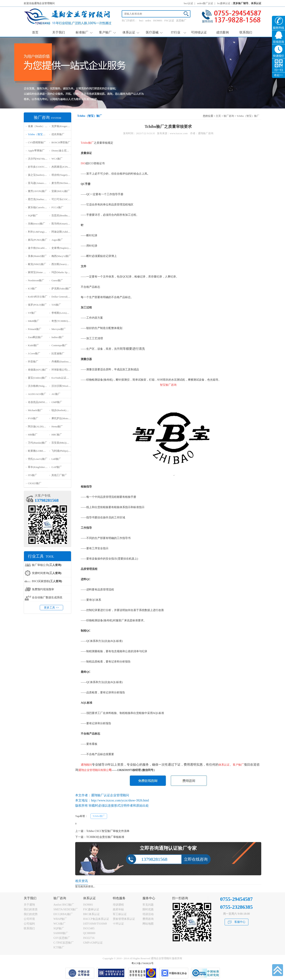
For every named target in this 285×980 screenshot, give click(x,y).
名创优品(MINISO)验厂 (41, 402)
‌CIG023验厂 (35, 483)
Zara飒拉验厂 (35, 337)
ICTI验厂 (59, 947)
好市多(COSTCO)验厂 (40, 167)
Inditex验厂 (58, 337)
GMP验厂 (57, 402)
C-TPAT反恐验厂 (64, 943)
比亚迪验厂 (58, 353)
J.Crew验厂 (34, 353)
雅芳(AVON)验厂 (38, 191)
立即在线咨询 (196, 859)
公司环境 (29, 919)
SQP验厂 (33, 215)
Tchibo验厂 (99, 816)
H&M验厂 (34, 321)
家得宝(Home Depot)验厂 (42, 272)
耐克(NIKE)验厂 (37, 264)
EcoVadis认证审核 (61, 378)
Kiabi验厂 (33, 345)
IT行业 (178, 32)
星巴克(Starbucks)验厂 (40, 199)
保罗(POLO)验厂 (37, 305)
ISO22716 (89, 938)
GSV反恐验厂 (62, 938)
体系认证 (131, 32)
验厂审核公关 (47, 565)
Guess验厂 (57, 280)
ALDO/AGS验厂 (37, 394)
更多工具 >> (51, 608)
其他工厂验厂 (59, 475)
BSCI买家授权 (47, 581)
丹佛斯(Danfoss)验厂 (63, 362)
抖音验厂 (33, 362)
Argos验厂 (57, 240)
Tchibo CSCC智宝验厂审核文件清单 (108, 831)
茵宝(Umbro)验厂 (38, 378)
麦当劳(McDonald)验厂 (64, 183)
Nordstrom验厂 (36, 280)
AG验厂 (56, 394)
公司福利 (29, 924)
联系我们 (246, 32)
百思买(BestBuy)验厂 (63, 215)
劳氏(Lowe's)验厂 (38, 459)
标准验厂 (84, 32)
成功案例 (222, 32)
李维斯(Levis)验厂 (62, 313)
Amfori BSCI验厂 (64, 905)
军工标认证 (120, 914)
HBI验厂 (33, 435)
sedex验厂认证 (205, 3)
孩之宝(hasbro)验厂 (39, 175)
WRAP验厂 (60, 919)
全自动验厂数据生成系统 (47, 597)
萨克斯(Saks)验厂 (61, 288)
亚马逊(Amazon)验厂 (40, 183)
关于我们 (59, 32)
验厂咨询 (229, 116)
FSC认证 (169, 20)
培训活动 (148, 914)
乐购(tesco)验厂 (37, 224)
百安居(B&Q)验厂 (62, 443)
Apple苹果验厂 (36, 151)
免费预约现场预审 (43, 589)
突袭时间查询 (47, 573)
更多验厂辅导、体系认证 (247, 3)
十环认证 (118, 924)
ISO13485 (89, 928)
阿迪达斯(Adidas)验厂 (64, 232)
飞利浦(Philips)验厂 (62, 451)
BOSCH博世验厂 (61, 142)
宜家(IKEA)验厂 (61, 191)
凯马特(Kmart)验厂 (62, 224)
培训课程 (118, 905)
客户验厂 (107, 32)
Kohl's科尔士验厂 (38, 297)
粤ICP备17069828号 (142, 963)
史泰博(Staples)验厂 (62, 248)
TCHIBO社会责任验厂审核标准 (105, 837)
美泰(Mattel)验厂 (37, 256)
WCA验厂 (57, 159)
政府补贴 (118, 909)
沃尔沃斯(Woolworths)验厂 (66, 386)
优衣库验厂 (58, 134)
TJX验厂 (56, 305)
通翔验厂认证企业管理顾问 (110, 795)
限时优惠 (148, 909)
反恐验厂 (181, 20)
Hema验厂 (57, 426)
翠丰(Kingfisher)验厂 (39, 467)
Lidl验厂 (56, 459)
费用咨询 (148, 919)
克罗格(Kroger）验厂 (63, 126)
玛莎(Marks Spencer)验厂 (65, 272)
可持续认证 (199, 32)
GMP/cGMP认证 (93, 943)
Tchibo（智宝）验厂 (39, 134)
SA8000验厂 (61, 933)
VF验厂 (32, 313)
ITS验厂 (32, 475)
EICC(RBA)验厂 (63, 914)
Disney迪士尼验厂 (62, 151)
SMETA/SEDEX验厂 (66, 909)
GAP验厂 (57, 467)
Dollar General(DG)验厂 (64, 297)
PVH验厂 (33, 418)
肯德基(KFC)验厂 (38, 370)
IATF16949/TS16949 (95, 924)
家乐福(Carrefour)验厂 (40, 207)
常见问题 (148, 905)
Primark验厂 (35, 329)
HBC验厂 (57, 435)
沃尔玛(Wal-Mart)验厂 (40, 159)
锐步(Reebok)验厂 (61, 410)
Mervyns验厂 (59, 329)
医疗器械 (154, 32)
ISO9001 (158, 20)
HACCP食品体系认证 (96, 919)
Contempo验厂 (59, 345)
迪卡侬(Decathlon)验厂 (40, 248)
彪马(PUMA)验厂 (38, 240)
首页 (35, 32)
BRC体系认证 (91, 914)
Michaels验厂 (35, 410)
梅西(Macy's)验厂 (61, 256)
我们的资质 (31, 909)
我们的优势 (31, 914)
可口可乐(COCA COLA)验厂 (67, 199)
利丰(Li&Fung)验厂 (39, 232)
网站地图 (148, 924)
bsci (141, 20)
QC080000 (89, 933)
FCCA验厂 (57, 207)
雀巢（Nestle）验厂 (39, 126)
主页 (218, 116)
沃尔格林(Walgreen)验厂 (41, 386)
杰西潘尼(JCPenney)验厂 (65, 167)
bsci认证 (189, 3)
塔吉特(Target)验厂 (62, 175)
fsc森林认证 (224, 3)
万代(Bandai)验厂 (38, 443)
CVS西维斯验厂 (37, 142)
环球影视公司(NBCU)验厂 (66, 370)
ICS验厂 (32, 288)
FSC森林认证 (91, 909)
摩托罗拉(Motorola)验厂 (65, 418)
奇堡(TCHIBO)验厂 (62, 321)
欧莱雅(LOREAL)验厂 (40, 451)
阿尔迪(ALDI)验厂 (38, 426)
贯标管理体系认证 (124, 919)
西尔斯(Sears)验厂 (62, 264)
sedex (148, 20)
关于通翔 (29, 905)
